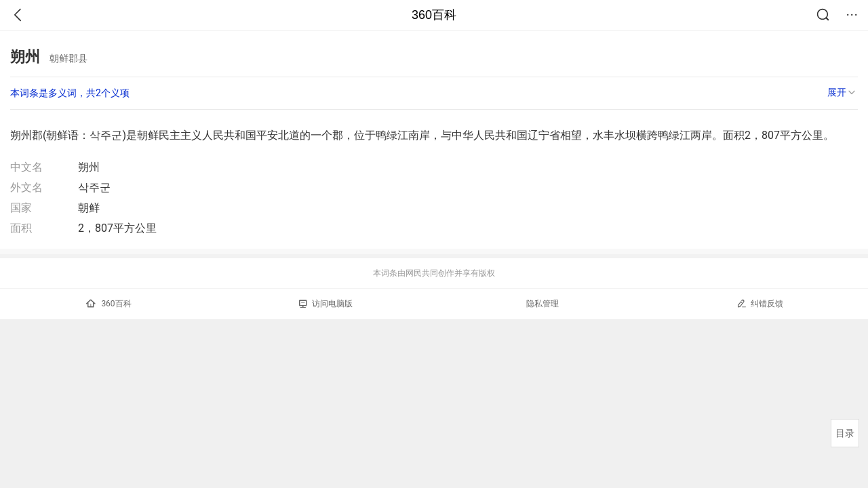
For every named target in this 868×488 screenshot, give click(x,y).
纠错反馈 (760, 303)
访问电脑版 (326, 304)
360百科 (434, 15)
